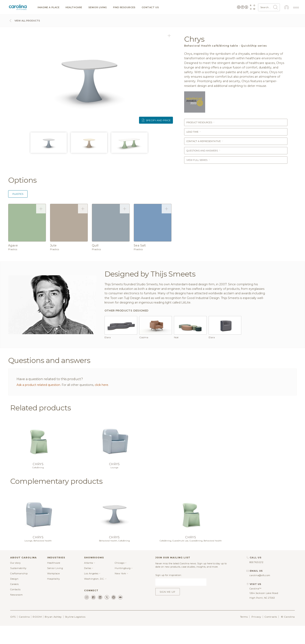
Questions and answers (204, 151)
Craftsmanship (19, 573)
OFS (13, 617)
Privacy (256, 617)
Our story (16, 563)
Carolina (24, 617)
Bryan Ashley (53, 617)
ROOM (37, 617)
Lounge (114, 468)
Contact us (150, 7)
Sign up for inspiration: (169, 575)
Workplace (53, 573)
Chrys (38, 464)
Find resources (124, 7)
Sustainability (18, 568)
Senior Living (98, 7)
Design (14, 579)
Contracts (271, 617)
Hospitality (53, 579)
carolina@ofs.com (260, 575)
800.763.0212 (257, 562)
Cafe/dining (38, 468)
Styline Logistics (75, 617)
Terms (244, 617)
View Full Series (198, 160)
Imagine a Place (48, 7)
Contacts (15, 589)
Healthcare (74, 7)
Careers (14, 584)
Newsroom (16, 595)
